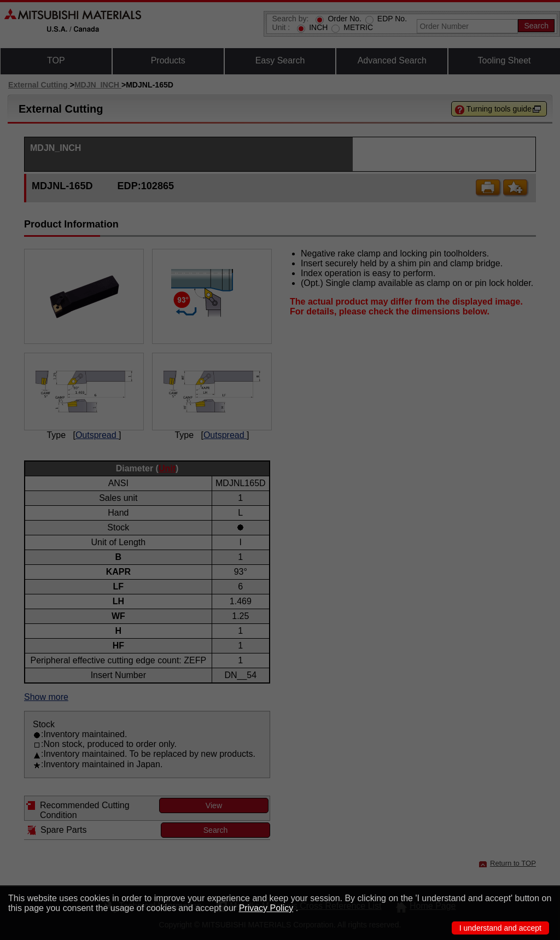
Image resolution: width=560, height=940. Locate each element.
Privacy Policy (266, 908)
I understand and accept (500, 928)
